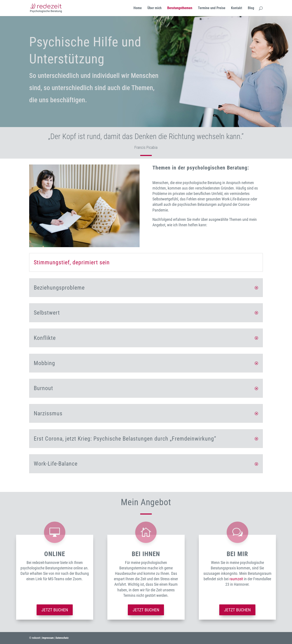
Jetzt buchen (55, 610)
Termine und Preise (212, 8)
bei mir (237, 554)
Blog (251, 8)
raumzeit (236, 579)
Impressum (48, 638)
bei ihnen (146, 554)
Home (138, 8)
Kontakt (237, 8)
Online (55, 554)
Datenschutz (62, 638)
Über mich (154, 8)
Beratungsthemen (180, 8)
